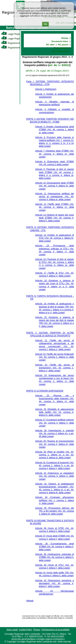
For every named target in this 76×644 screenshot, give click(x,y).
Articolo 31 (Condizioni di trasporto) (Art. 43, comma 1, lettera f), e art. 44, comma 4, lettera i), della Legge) (55, 465)
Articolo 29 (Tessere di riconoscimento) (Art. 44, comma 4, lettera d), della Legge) (55, 444)
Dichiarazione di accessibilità (55, 630)
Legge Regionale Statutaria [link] (18, 39)
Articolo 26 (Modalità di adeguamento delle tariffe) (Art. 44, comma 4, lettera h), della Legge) (55, 412)
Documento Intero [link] (60, 41)
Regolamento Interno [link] (15, 43)
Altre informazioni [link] (61, 51)
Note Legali (12, 630)
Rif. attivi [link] (50, 45)
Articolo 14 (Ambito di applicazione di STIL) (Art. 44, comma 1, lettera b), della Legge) (55, 238)
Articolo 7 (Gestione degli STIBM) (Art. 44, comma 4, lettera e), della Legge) (55, 154)
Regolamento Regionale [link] (16, 48)
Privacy (37, 630)
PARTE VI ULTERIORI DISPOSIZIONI (45, 391)
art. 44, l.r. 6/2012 (59, 65)
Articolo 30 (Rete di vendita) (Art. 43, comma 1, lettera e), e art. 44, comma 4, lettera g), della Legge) (55, 455)
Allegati (30, 601)
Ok (45, 24)
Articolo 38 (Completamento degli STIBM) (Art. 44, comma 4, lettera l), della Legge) (55, 547)
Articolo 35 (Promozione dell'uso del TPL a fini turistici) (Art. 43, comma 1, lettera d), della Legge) (55, 511)
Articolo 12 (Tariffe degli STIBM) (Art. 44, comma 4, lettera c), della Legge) (55, 207)
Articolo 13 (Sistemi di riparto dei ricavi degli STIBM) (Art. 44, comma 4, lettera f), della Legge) (55, 218)
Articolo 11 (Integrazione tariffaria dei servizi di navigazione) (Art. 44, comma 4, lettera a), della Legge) (55, 197)
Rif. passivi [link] (63, 45)
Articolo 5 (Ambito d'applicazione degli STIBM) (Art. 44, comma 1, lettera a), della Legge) (55, 130)
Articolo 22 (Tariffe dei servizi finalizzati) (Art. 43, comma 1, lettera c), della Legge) (55, 357)
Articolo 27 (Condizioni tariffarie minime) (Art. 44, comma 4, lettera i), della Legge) (55, 423)
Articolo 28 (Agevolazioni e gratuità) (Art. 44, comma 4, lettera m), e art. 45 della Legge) (55, 433)
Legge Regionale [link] (13, 34)
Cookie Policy (25, 630)
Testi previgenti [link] (61, 48)
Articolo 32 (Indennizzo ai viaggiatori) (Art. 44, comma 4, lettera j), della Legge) (55, 476)
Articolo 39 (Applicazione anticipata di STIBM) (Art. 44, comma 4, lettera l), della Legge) (55, 557)
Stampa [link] (65, 38)
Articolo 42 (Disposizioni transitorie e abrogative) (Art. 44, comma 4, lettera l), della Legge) (55, 583)
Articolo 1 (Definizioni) (46, 89)
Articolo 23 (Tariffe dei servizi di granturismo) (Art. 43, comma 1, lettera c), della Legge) (55, 368)
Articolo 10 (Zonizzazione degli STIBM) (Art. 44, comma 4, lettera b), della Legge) (55, 186)
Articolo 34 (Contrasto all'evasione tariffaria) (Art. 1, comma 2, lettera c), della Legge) (55, 500)
